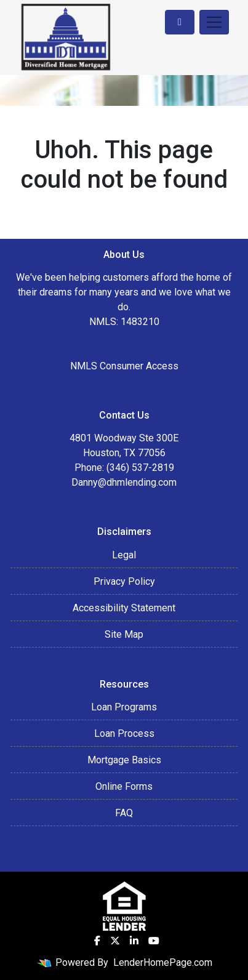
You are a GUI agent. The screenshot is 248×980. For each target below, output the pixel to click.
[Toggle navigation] (214, 22)
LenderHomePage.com (163, 962)
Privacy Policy (124, 581)
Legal (124, 555)
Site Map (124, 634)
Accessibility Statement (124, 608)
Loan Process (124, 733)
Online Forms (124, 786)
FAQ (124, 813)
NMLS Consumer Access (124, 366)
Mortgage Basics (124, 760)
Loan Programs (124, 707)
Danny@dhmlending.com (124, 482)
